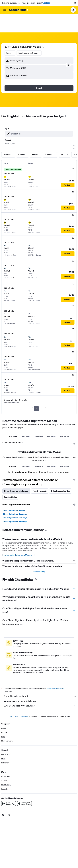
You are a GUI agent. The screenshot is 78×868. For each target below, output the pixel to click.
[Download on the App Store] (24, 785)
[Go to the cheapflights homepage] (19, 10)
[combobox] (10, 35)
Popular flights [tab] (10, 479)
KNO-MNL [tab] (52, 418)
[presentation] (43, 28)
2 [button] (42, 390)
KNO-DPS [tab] (39, 418)
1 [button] (36, 390)
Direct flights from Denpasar (15, 496)
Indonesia (25, 698)
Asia (17, 698)
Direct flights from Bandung (15, 503)
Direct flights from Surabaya (15, 499)
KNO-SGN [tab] (64, 418)
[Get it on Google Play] (9, 785)
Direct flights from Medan (14, 492)
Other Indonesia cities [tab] (60, 473)
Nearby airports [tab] (40, 473)
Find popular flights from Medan (19, 537)
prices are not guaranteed (56, 670)
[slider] (74, 129)
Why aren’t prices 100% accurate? (40, 687)
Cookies (46, 3)
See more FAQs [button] (39, 553)
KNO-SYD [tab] (26, 418)
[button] (75, 3)
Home (10, 698)
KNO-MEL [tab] (14, 418)
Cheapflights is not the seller (40, 678)
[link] (9, 797)
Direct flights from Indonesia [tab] (16, 473)
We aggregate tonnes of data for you (40, 683)
